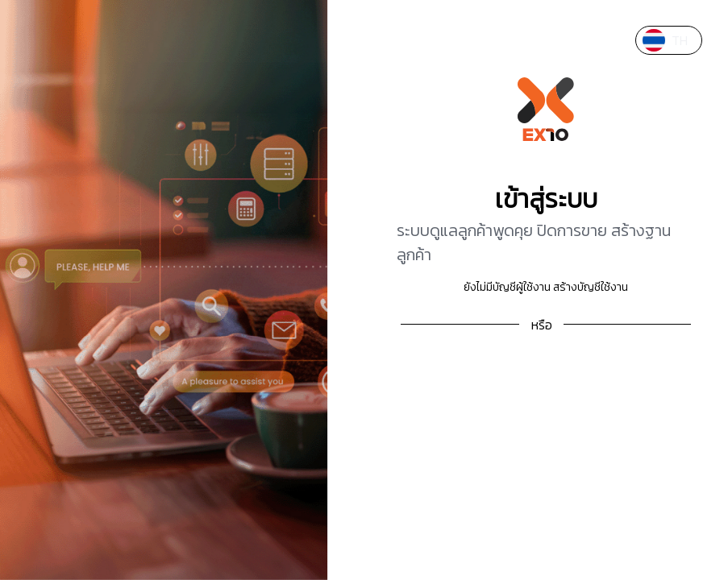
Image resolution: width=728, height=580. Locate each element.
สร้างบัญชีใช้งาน (591, 287)
